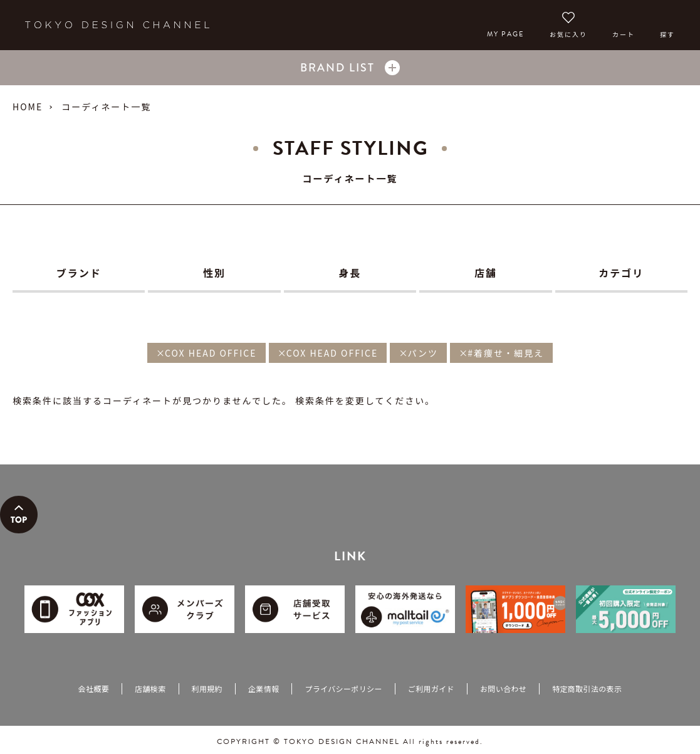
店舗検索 (150, 689)
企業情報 (264, 689)
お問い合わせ (503, 689)
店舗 (486, 273)
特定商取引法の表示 (587, 689)
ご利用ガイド (431, 689)
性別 (214, 273)
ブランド (79, 273)
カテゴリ (621, 273)
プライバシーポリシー (343, 689)
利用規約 (207, 689)
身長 (350, 273)
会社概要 (94, 689)
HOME (28, 107)
